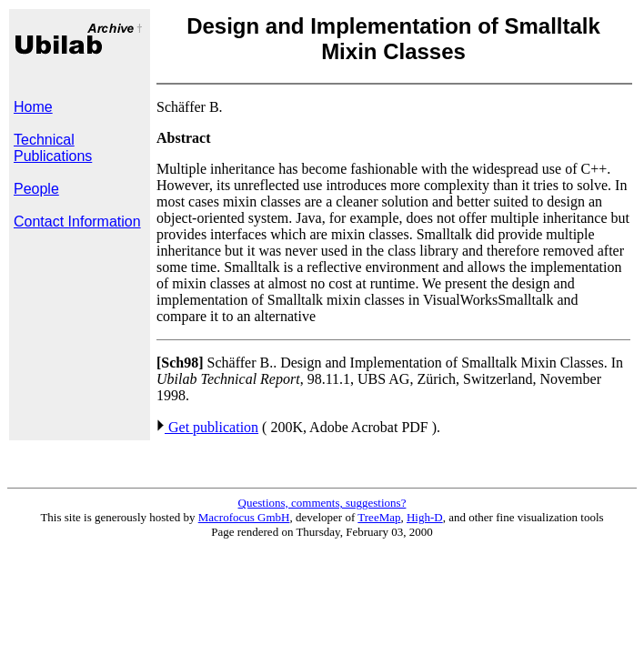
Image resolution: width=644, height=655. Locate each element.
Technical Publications (53, 148)
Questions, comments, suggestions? (322, 503)
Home (33, 107)
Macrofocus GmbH (244, 517)
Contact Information (77, 222)
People (36, 189)
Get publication (207, 427)
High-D (425, 517)
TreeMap (379, 517)
